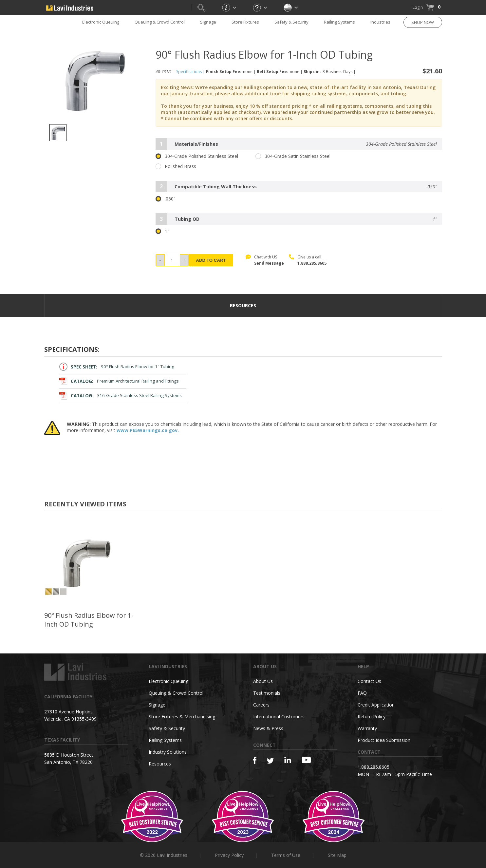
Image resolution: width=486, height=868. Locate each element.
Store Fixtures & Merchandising (182, 717)
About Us (263, 681)
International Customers (279, 717)
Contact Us (369, 681)
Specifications (189, 72)
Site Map (337, 855)
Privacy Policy (229, 855)
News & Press (268, 728)
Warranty (367, 728)
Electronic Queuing (101, 22)
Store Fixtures (245, 22)
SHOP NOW (423, 22)
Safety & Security (291, 22)
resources (243, 305)
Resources (160, 764)
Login (418, 7)
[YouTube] (306, 760)
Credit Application (376, 705)
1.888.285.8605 (312, 263)
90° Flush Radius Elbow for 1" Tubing (117, 367)
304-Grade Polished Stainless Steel (197, 156)
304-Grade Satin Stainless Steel (293, 156)
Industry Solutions (168, 752)
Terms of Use (286, 855)
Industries (380, 22)
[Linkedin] (288, 760)
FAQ (362, 693)
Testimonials (267, 693)
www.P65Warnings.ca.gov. (148, 430)
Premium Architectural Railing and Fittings (119, 381)
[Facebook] (255, 760)
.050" (166, 199)
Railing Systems (339, 22)
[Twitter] (270, 761)
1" (162, 231)
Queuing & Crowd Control (160, 22)
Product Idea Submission (384, 740)
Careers (261, 705)
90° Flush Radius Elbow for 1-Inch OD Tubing (89, 620)
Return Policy (372, 717)
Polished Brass (176, 166)
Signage (208, 22)
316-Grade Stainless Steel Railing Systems (121, 396)
